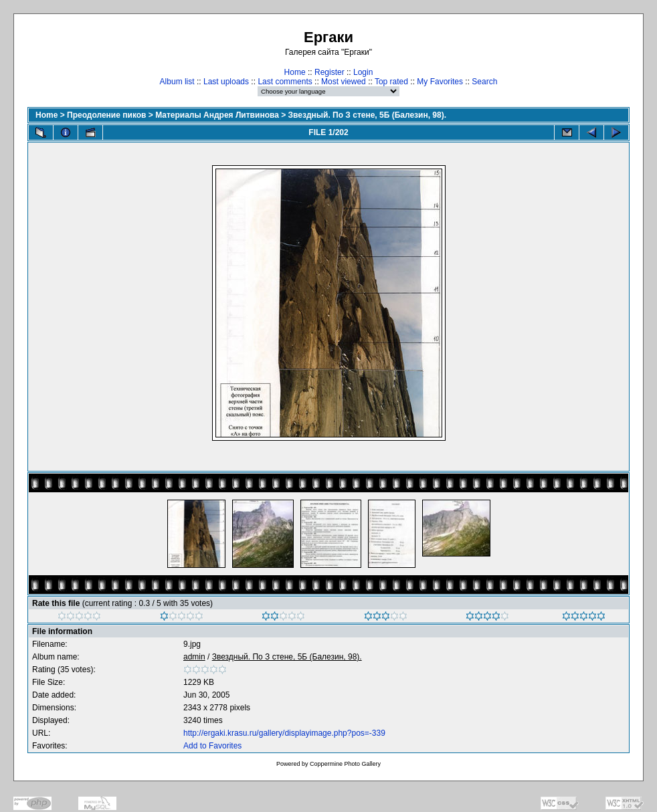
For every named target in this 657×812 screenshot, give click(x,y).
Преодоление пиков (106, 115)
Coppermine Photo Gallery (345, 764)
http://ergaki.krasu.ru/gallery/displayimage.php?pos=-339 (284, 733)
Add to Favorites (212, 746)
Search (484, 82)
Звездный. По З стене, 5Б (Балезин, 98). (368, 115)
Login (363, 72)
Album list (177, 82)
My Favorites (440, 82)
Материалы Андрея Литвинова (217, 115)
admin (194, 657)
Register (330, 72)
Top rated (391, 82)
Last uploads (226, 82)
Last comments (285, 82)
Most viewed (344, 82)
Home (295, 72)
